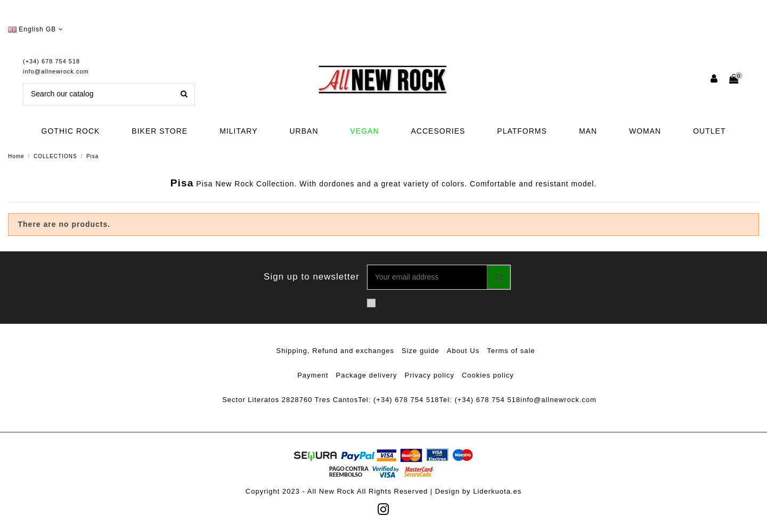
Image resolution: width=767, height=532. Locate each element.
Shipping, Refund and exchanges (335, 351)
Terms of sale (511, 351)
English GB (36, 29)
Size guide (421, 351)
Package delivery (367, 375)
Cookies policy (488, 375)
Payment (313, 375)
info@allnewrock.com (56, 71)
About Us (463, 351)
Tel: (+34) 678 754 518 (398, 400)
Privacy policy (430, 375)
